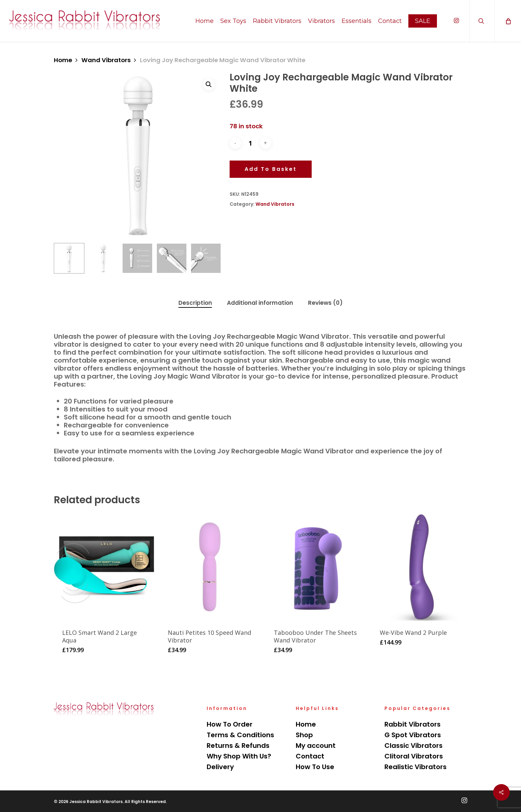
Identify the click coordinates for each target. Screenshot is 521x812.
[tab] (195, 303)
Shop (304, 735)
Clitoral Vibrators (414, 756)
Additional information (260, 303)
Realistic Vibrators (416, 767)
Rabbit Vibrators (413, 724)
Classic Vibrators (414, 746)
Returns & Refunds (238, 746)
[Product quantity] (251, 143)
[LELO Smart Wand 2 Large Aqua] (104, 567)
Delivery (220, 767)
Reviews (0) (325, 303)
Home (63, 60)
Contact (310, 756)
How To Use (315, 767)
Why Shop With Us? (239, 756)
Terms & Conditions (240, 735)
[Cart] (508, 21)
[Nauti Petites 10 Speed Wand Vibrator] (210, 567)
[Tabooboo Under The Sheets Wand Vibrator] (316, 567)
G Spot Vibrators (413, 735)
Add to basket (271, 169)
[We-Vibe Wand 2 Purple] (422, 567)
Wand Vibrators (106, 60)
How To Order (230, 724)
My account (316, 746)
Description (195, 303)
